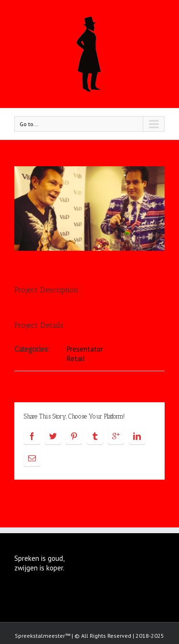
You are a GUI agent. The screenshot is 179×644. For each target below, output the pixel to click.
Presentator (85, 349)
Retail (76, 359)
